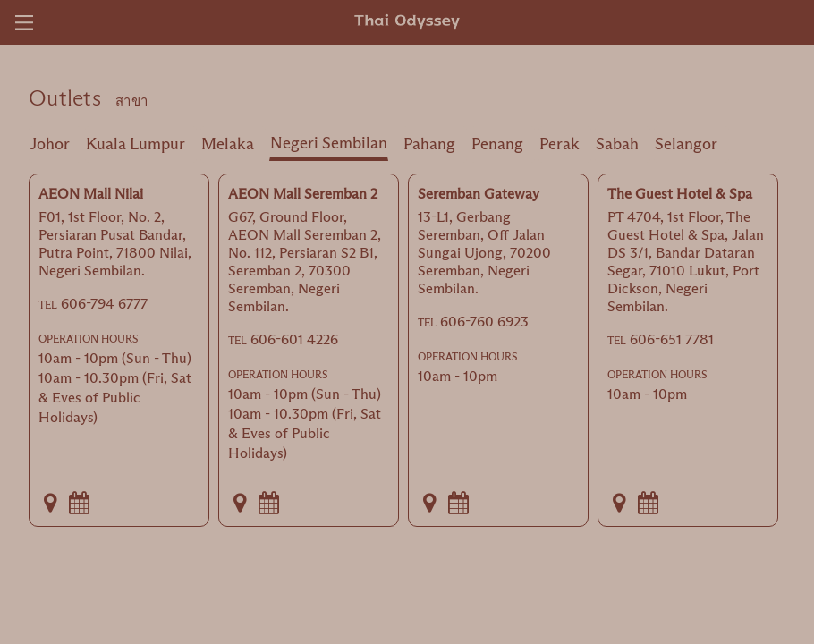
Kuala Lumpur (136, 144)
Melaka (228, 144)
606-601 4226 (294, 339)
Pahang (429, 144)
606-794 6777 (104, 304)
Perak (560, 144)
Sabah (617, 144)
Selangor (686, 144)
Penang (497, 144)
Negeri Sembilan (329, 143)
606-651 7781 (672, 339)
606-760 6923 (484, 322)
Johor (50, 144)
